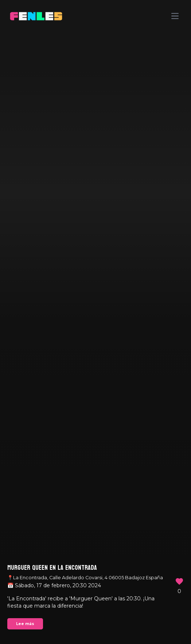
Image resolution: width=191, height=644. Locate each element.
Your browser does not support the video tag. (95, 322)
